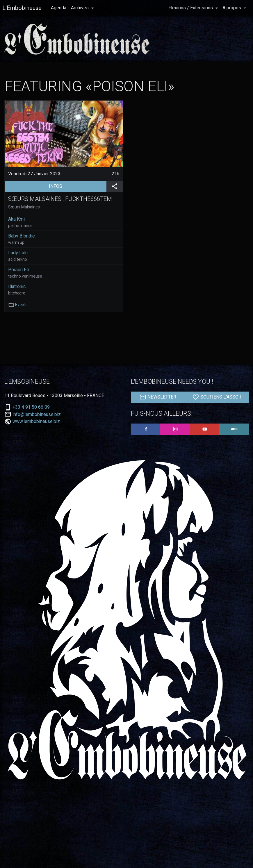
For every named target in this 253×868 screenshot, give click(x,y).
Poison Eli (18, 270)
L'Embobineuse (22, 8)
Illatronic (17, 286)
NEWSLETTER (158, 397)
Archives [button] (80, 8)
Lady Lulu (18, 253)
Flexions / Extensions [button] (191, 8)
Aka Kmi (16, 219)
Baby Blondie (22, 236)
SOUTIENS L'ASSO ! (217, 397)
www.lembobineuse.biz (36, 421)
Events (21, 305)
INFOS (78, 186)
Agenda (59, 8)
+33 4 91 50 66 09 (31, 407)
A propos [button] (232, 8)
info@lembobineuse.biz (37, 415)
